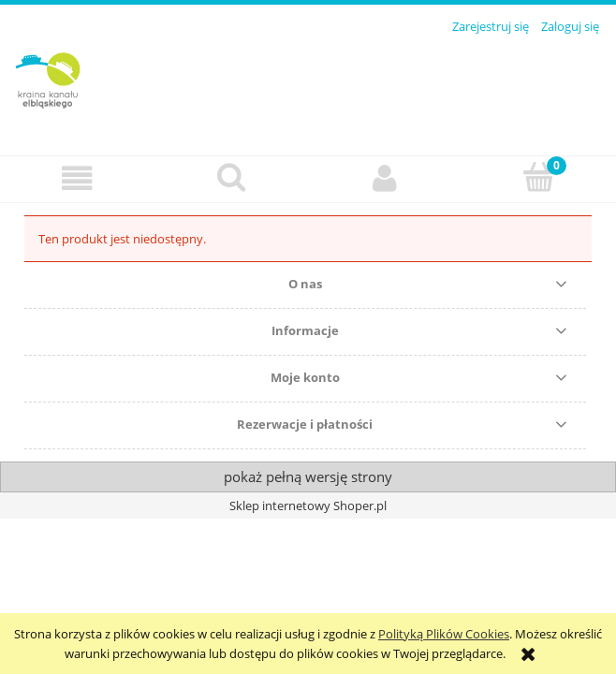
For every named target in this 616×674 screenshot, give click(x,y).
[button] (77, 178)
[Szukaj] (232, 177)
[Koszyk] (540, 177)
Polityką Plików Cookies (444, 634)
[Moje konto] (385, 178)
